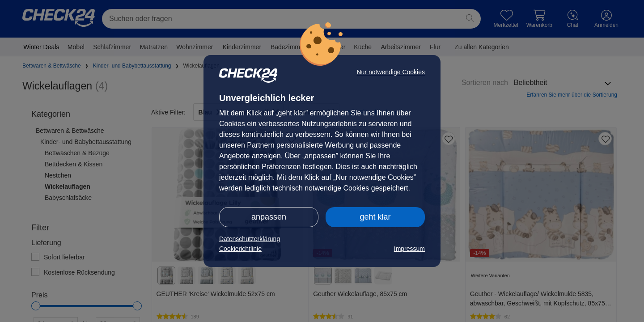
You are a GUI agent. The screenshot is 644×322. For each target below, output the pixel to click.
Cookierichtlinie (240, 249)
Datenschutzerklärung (250, 239)
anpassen (269, 217)
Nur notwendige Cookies (391, 72)
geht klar (375, 217)
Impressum (409, 249)
